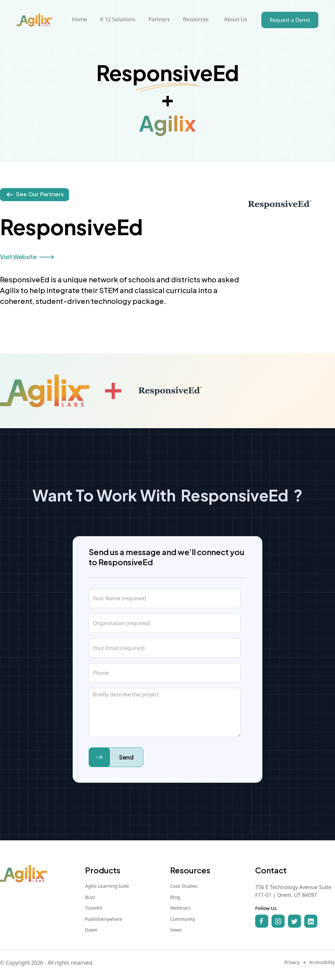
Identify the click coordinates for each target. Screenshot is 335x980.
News (176, 930)
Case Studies (184, 886)
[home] (35, 20)
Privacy (292, 962)
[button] (118, 20)
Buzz (90, 897)
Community (183, 919)
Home (79, 19)
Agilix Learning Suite (107, 886)
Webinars (180, 908)
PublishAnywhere (104, 919)
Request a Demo (290, 20)
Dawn (91, 930)
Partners (159, 19)
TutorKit (94, 908)
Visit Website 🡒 (27, 257)
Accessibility (322, 962)
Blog (175, 897)
